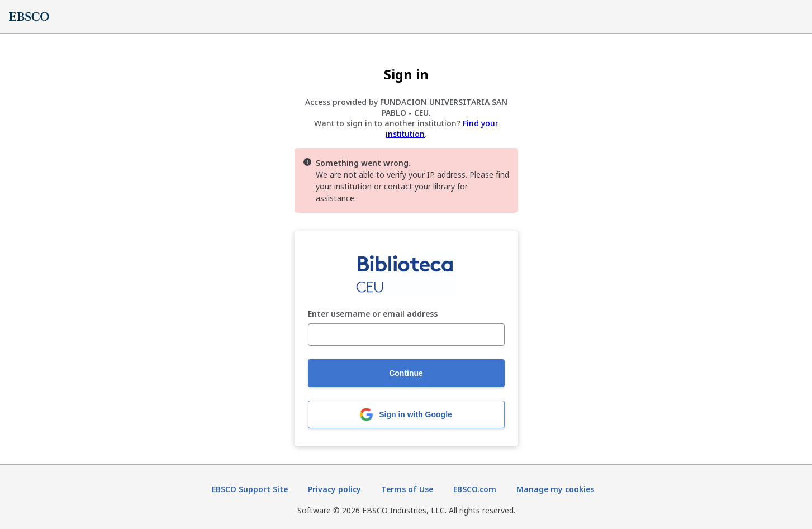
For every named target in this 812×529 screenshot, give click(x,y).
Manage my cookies (555, 489)
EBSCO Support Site (250, 489)
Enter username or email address (373, 314)
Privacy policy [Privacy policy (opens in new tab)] (334, 489)
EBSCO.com (475, 489)
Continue (406, 373)
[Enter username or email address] (406, 335)
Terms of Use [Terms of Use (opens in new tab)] (407, 489)
